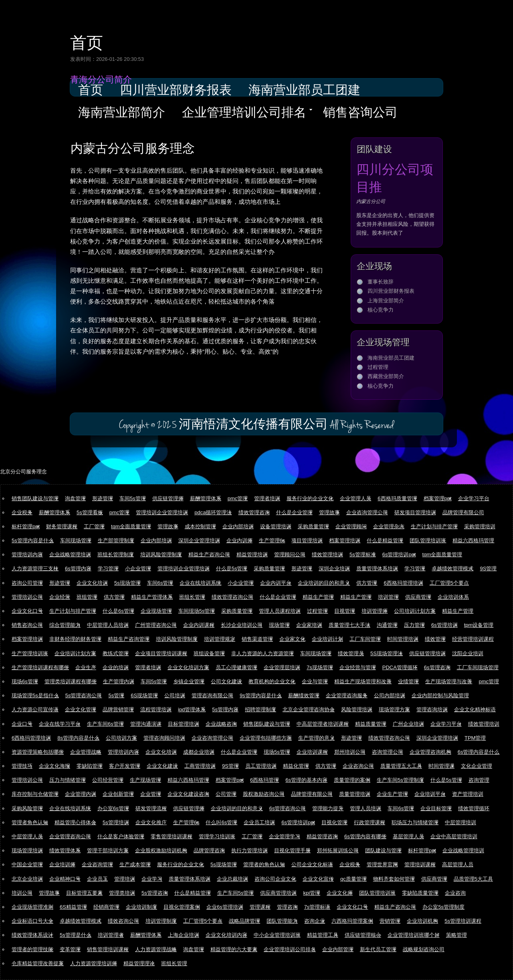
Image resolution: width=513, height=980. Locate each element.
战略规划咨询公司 (424, 949)
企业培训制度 (141, 907)
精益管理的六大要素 (234, 949)
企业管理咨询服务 (347, 695)
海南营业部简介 (122, 114)
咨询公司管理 (27, 583)
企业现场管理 (156, 611)
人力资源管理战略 (156, 949)
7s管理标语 (317, 907)
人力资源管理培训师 (94, 963)
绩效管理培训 (327, 554)
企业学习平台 (474, 498)
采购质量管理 (313, 526)
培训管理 (388, 597)
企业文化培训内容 (226, 935)
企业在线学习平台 (60, 724)
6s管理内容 (78, 568)
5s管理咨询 (155, 893)
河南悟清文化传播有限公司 (253, 425)
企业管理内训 (81, 794)
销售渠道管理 (257, 639)
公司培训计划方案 (415, 611)
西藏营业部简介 (386, 376)
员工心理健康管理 (236, 667)
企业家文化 (292, 639)
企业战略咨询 (221, 724)
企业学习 (152, 879)
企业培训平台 (430, 794)
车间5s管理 (133, 498)
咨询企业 (315, 921)
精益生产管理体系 (152, 597)
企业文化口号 (27, 611)
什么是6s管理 (118, 611)
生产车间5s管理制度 (400, 780)
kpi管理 (312, 893)
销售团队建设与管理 (35, 498)
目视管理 (345, 611)
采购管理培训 (480, 526)
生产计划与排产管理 (434, 526)
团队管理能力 (282, 921)
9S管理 (488, 568)
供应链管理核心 (363, 935)
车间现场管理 (76, 540)
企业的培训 (116, 667)
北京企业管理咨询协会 (309, 709)
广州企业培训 (408, 724)
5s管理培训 (116, 822)
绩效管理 (435, 639)
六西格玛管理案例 (352, 921)
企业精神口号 (65, 879)
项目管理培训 (307, 540)
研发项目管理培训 (415, 512)
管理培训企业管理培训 (162, 512)
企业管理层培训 (282, 667)
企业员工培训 (259, 822)
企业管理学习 (285, 836)
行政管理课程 (370, 822)
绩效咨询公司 (123, 921)
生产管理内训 (119, 681)
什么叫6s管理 (221, 822)
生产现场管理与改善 (449, 681)
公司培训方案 (121, 738)
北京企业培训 (27, 879)
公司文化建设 (226, 681)
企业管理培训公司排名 (247, 114)
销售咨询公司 (360, 114)
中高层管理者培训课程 (323, 724)
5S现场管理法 (387, 653)
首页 (87, 41)
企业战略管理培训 (70, 554)
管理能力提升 (328, 808)
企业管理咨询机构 (430, 752)
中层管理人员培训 (108, 625)
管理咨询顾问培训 (164, 738)
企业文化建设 (162, 766)
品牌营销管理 (118, 709)
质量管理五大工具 (401, 766)
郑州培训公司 (350, 752)
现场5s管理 (277, 752)
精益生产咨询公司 (209, 554)
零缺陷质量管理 (420, 893)
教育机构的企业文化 (272, 681)
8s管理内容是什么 (78, 738)
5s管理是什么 (76, 935)
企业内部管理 (338, 949)
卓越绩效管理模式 (452, 568)
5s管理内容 (225, 709)
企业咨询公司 (358, 766)
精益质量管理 (371, 724)
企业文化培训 (92, 583)
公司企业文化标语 (312, 864)
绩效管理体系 (65, 850)
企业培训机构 (422, 921)
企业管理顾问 (351, 526)
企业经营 (60, 597)
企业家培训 (309, 625)
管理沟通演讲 (146, 724)
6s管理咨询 (437, 667)
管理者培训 (267, 498)
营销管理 (390, 921)
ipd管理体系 (192, 709)
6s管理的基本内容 (306, 780)
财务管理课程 (62, 526)
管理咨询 (287, 907)
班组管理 (87, 597)
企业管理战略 (86, 752)
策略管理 (456, 935)
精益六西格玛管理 (473, 540)
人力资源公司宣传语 (35, 709)
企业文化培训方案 (188, 667)
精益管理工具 (323, 935)
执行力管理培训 (249, 850)
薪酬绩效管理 (304, 695)
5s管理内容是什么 (33, 540)
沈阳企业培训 (468, 653)
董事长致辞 (381, 282)
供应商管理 (418, 597)
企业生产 (86, 667)
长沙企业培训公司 (242, 625)
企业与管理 (315, 681)
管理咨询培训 (432, 709)
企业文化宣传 (318, 879)
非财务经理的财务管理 (75, 639)
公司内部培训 (390, 695)
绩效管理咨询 (254, 512)
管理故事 (329, 512)
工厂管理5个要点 (449, 583)
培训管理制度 (161, 921)
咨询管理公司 (388, 752)
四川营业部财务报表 (176, 91)
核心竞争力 (381, 310)
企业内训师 (239, 540)
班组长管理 (192, 597)
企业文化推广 (151, 822)
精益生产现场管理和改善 (363, 681)
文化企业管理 (477, 766)
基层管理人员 (408, 836)
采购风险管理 (27, 808)
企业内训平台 (276, 583)
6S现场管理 (144, 695)
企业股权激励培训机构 (161, 850)
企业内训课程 (199, 625)
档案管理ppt (438, 498)
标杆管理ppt (26, 526)
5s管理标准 (363, 554)
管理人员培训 (366, 808)
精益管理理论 (139, 963)
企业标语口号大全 (32, 921)
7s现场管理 (320, 667)
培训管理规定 (220, 639)
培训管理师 (375, 611)
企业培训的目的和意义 (324, 583)
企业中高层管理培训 (454, 836)
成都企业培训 (199, 752)
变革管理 (70, 949)
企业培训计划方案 (75, 653)
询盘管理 (75, 498)
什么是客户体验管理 (121, 836)
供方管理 (367, 583)
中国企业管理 (27, 864)
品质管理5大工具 (473, 879)
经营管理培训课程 (473, 639)
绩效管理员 (351, 653)
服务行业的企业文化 (310, 498)
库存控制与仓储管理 (35, 794)
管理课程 (260, 907)
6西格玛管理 (265, 780)
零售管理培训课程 (172, 836)
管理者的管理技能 (32, 949)
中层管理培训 (460, 822)
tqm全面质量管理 (131, 526)
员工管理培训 (261, 766)
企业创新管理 (118, 794)
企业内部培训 (238, 526)
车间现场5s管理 (197, 611)
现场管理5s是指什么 (35, 695)
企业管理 (151, 794)
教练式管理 (116, 653)
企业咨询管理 (97, 864)
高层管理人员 (458, 864)
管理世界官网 (382, 864)
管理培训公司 (27, 597)
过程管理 (378, 367)
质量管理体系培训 (377, 568)
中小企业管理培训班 (277, 935)
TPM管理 (475, 738)
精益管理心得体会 (75, 822)
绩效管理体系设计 (32, 935)
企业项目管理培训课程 (161, 653)
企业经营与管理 (358, 667)
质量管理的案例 (352, 780)
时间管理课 (441, 766)
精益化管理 (296, 766)
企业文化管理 (81, 709)
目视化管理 (334, 822)
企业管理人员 (355, 498)
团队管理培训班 (428, 540)
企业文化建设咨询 (188, 794)
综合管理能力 (65, 625)
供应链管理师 (168, 498)
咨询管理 (479, 780)
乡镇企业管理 (189, 681)
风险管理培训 (357, 709)
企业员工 (97, 879)
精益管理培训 (252, 554)
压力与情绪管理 (68, 780)
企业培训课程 (312, 752)
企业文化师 (340, 893)
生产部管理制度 (116, 540)
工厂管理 (94, 526)
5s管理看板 (90, 512)
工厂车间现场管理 (478, 667)
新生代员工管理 (378, 949)
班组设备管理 (209, 653)
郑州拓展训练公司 (338, 850)
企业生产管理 (392, 794)
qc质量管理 (353, 879)
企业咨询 (455, 893)
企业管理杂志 (389, 526)
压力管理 (414, 625)
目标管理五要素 (84, 893)
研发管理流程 (151, 808)
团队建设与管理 (383, 850)
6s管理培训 (444, 625)
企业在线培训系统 (200, 583)
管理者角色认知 (30, 822)
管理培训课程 (420, 864)
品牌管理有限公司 (463, 512)
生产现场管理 (145, 780)
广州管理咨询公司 (156, 625)
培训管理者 (111, 935)
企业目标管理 (436, 808)
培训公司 (22, 893)
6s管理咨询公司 (288, 808)
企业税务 (22, 512)
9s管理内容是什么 (261, 695)
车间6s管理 (160, 583)
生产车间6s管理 (105, 724)
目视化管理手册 (292, 850)
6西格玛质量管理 (397, 498)
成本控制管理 (200, 526)
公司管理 (226, 794)
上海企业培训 (184, 935)
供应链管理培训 (427, 653)
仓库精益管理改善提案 (38, 963)
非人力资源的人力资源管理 (263, 653)
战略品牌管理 (244, 921)
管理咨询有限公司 (212, 695)
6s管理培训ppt (399, 554)
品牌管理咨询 (209, 850)
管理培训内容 (27, 554)
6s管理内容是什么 (479, 752)
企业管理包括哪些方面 (266, 738)
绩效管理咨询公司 (232, 597)
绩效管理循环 (474, 808)
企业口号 (22, 724)
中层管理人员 (27, 836)
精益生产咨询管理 (129, 639)
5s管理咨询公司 (84, 695)
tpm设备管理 (479, 625)
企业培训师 (62, 864)
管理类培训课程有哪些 (71, 681)
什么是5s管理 (232, 568)
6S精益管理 (73, 907)
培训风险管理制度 (161, 554)
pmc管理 (238, 498)
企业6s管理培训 (225, 907)
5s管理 (116, 695)
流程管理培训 (156, 709)
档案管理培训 (345, 540)
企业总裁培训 (232, 879)
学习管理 (108, 568)
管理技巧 (22, 766)
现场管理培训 (27, 850)
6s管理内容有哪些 (365, 836)
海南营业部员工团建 (304, 91)
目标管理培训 (184, 724)
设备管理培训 (276, 526)
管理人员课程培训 (280, 611)
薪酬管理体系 (206, 498)
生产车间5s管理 (236, 893)
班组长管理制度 (116, 554)
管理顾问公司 (290, 554)
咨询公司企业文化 (275, 879)
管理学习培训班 (217, 836)
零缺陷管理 (90, 766)
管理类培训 (122, 893)
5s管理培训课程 (463, 921)
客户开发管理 (125, 766)
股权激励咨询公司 (264, 794)
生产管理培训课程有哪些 (40, 667)
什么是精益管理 (385, 540)
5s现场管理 (127, 583)
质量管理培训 (355, 794)
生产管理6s (272, 540)
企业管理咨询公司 (70, 836)
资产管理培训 (468, 794)
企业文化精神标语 (475, 709)
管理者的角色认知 (264, 864)
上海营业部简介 (386, 301)
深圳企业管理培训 (199, 540)
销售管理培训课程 (108, 949)
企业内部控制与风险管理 (440, 695)
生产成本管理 (135, 864)
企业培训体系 (453, 597)
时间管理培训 (403, 639)
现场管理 (279, 625)
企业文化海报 (55, 766)
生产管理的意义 (316, 738)
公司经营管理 (108, 780)
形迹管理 (103, 498)
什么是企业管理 (294, 512)
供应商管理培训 (278, 893)
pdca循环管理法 (213, 512)
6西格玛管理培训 (403, 583)
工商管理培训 (200, 766)
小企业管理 (138, 568)
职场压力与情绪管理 (415, 822)
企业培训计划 (327, 639)
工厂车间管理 (365, 639)
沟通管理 (387, 625)
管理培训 (125, 879)
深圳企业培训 (334, 568)
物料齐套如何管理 (394, 879)
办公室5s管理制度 (443, 907)
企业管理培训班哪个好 (414, 935)
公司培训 (175, 695)
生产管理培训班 (30, 653)
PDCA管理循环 (400, 667)
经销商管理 (106, 907)
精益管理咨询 (322, 836)
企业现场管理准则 (32, 907)
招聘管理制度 (261, 709)
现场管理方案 (394, 709)
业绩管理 (408, 681)
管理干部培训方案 (108, 850)
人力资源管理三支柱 (35, 568)
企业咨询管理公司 (367, 512)
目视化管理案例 (182, 907)
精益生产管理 (318, 597)
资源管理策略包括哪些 (38, 752)
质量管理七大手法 (349, 625)
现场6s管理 (25, 681)
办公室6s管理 (113, 808)
